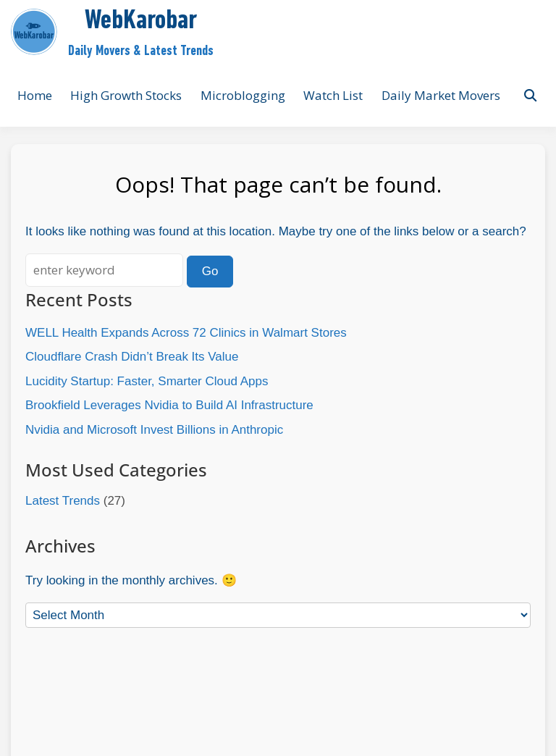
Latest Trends (63, 501)
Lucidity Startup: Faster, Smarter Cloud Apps (147, 381)
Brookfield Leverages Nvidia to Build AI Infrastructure (169, 405)
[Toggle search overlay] (530, 95)
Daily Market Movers (441, 95)
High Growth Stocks (126, 95)
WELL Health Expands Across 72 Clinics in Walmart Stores (186, 333)
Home (35, 95)
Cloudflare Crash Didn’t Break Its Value (132, 357)
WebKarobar (141, 21)
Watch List (333, 95)
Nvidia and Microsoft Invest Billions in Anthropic (154, 430)
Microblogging (243, 95)
